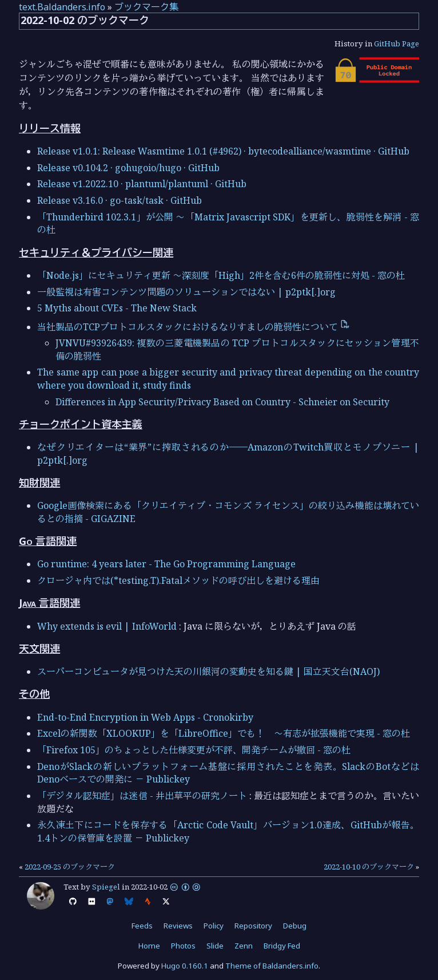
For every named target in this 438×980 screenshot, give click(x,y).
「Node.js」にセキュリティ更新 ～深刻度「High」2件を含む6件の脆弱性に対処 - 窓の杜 (221, 275)
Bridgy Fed (282, 946)
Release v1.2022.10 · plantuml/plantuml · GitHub (142, 184)
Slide (215, 946)
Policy (214, 926)
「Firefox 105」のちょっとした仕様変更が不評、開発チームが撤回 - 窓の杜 (194, 750)
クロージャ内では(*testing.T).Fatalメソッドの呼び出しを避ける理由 (178, 580)
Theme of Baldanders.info (272, 966)
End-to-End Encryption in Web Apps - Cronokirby (145, 717)
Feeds (142, 926)
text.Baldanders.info (62, 7)
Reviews (178, 926)
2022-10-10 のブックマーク (369, 867)
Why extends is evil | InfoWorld (107, 626)
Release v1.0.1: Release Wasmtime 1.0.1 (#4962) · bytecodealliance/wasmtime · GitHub (223, 151)
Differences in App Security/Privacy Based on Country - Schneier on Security (222, 402)
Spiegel (106, 887)
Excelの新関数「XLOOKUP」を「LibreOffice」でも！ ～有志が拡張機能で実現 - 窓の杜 (224, 733)
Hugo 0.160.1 (185, 966)
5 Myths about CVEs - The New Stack (117, 308)
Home (149, 946)
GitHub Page (397, 44)
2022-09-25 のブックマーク (70, 867)
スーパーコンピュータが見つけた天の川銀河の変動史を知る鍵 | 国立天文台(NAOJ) (208, 671)
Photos (183, 946)
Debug (295, 926)
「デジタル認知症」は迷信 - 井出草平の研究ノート (142, 796)
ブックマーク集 (146, 7)
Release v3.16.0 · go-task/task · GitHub (120, 200)
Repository (253, 926)
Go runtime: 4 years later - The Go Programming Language (166, 564)
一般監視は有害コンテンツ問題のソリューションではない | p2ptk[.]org (186, 292)
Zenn (244, 946)
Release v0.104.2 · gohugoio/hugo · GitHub (128, 168)
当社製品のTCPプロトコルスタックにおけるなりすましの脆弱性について (194, 327)
